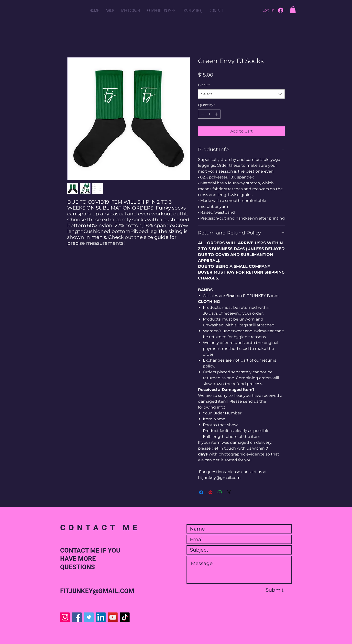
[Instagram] (65, 617)
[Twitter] (89, 617)
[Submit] (275, 590)
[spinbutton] (209, 114)
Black (204, 85)
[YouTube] (113, 617)
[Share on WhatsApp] (220, 492)
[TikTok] (125, 617)
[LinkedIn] (101, 617)
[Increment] (217, 114)
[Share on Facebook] (201, 492)
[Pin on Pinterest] (210, 492)
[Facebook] (77, 617)
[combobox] (241, 94)
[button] (293, 10)
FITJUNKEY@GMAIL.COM (97, 591)
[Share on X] (229, 492)
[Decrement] (202, 114)
